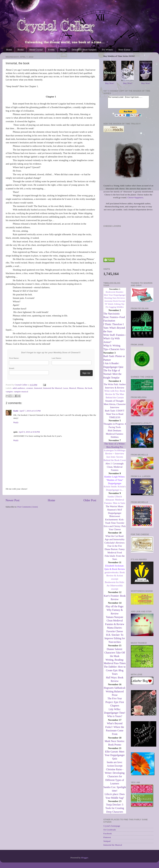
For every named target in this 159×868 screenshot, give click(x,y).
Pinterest (107, 840)
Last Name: (57, 358)
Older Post (90, 500)
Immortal (38, 388)
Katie (16, 411)
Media (63, 50)
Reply (16, 422)
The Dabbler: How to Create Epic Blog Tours (115, 673)
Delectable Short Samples (84, 50)
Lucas (65, 388)
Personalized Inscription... (128, 103)
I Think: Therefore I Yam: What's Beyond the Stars (114, 330)
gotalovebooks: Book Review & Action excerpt (115, 578)
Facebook (107, 836)
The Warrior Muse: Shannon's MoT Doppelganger (115, 512)
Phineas (80, 388)
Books (21, 50)
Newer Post (13, 500)
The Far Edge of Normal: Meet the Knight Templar (112, 376)
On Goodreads (110, 832)
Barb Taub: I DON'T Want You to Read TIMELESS (115, 416)
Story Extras (124, 50)
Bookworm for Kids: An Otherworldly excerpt (115, 588)
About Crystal (36, 50)
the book (88, 388)
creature (29, 388)
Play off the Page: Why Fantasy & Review (115, 612)
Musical (73, 388)
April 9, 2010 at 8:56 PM (29, 432)
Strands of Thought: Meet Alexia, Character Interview (115, 407)
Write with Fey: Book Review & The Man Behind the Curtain (115, 397)
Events (51, 50)
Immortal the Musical (52, 388)
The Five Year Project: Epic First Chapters (115, 704)
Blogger (85, 860)
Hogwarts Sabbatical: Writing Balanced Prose (115, 694)
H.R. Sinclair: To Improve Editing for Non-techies (115, 641)
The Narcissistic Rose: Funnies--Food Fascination (114, 320)
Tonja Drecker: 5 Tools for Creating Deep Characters (115, 811)
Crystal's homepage (112, 828)
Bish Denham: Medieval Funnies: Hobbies (115, 436)
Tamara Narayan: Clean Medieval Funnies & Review (115, 623)
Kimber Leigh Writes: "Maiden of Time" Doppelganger (115, 482)
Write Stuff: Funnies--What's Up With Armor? (115, 341)
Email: (12, 368)
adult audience (19, 388)
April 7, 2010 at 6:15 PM (30, 411)
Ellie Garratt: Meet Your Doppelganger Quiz (115, 758)
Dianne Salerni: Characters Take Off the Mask (115, 655)
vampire (9, 392)
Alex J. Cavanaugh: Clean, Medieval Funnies (115, 469)
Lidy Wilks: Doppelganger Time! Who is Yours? (115, 715)
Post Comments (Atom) (28, 507)
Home (9, 50)
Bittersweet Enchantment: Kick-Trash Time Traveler (115, 522)
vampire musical (21, 392)
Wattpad (107, 843)
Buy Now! (110, 83)
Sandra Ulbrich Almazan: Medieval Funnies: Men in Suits (115, 502)
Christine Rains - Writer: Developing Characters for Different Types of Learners (115, 779)
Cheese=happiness (135, 200)
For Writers (107, 50)
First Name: (14, 358)
